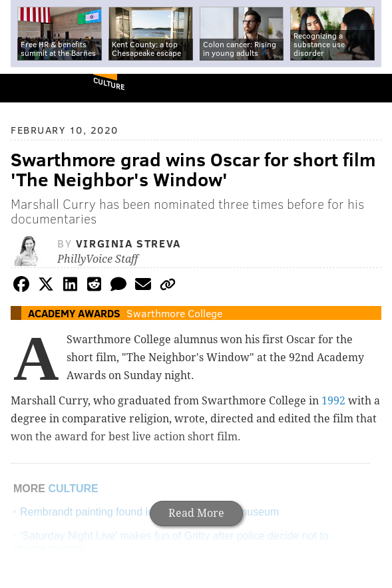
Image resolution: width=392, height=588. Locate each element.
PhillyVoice (32, 87)
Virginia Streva (128, 243)
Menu (371, 88)
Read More (196, 513)
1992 (333, 401)
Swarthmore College (174, 313)
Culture (109, 83)
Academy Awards (74, 313)
